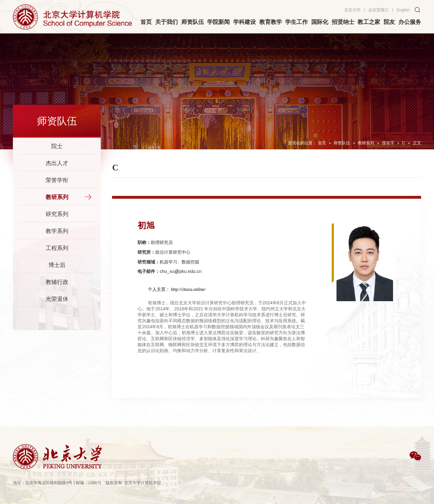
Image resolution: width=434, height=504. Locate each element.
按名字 (388, 143)
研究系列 (57, 214)
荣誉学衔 (57, 180)
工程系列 (57, 248)
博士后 (57, 265)
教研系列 (366, 143)
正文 (417, 143)
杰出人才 (57, 163)
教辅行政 (57, 282)
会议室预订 (378, 10)
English (403, 10)
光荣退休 (57, 299)
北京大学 (352, 10)
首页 (322, 143)
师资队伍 (342, 143)
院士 (57, 146)
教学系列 (57, 231)
